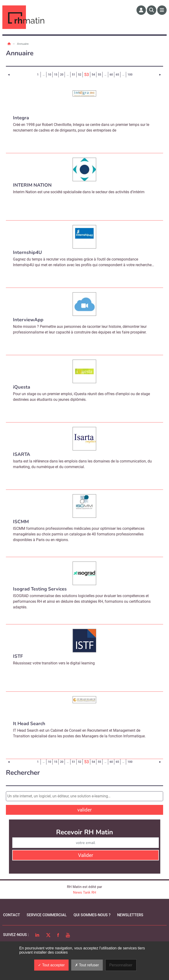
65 (117, 75)
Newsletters (130, 915)
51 (74, 75)
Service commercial (47, 915)
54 (93, 75)
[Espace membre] (141, 10)
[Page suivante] (160, 75)
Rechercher (23, 773)
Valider (86, 855)
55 (99, 75)
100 (130, 75)
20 (62, 75)
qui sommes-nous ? (92, 915)
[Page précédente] (9, 75)
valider (84, 810)
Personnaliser (121, 965)
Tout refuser (87, 965)
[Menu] (162, 10)
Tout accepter (51, 965)
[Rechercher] (152, 10)
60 (111, 75)
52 (80, 75)
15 (56, 75)
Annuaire (23, 44)
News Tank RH (85, 892)
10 (49, 75)
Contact (12, 915)
